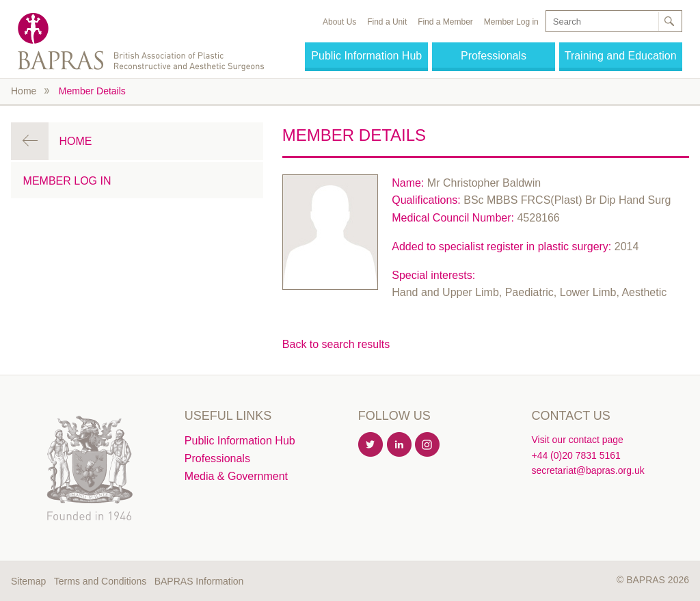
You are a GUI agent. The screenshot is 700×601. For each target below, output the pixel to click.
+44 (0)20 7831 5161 (576, 455)
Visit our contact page (577, 440)
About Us (339, 22)
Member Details (92, 91)
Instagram (428, 445)
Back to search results (336, 344)
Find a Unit (387, 22)
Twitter (371, 445)
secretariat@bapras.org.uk (588, 470)
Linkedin (400, 445)
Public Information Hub (366, 56)
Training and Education (621, 56)
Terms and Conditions (100, 581)
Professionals (494, 56)
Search (669, 21)
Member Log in (511, 22)
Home (24, 91)
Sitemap (28, 581)
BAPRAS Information (199, 581)
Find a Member (445, 22)
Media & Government (236, 476)
